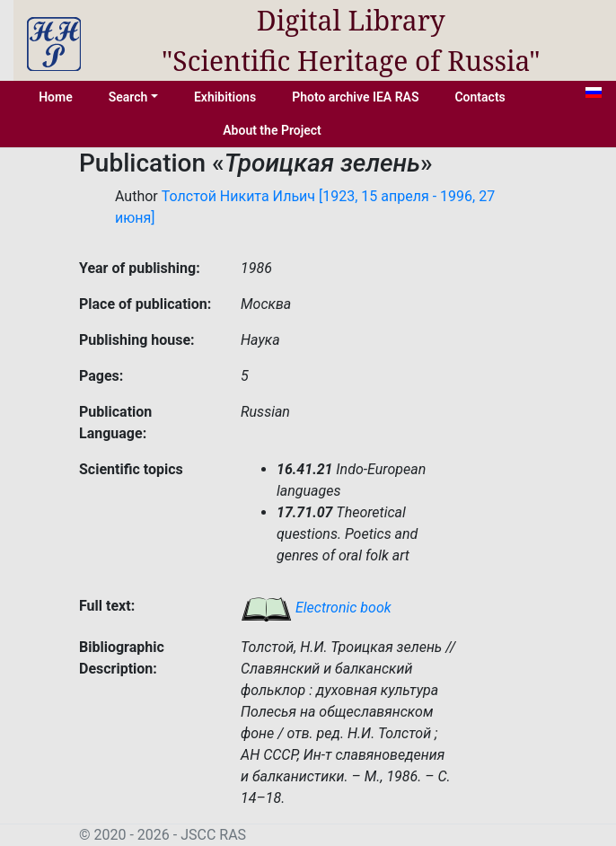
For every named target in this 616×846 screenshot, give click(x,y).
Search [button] (128, 97)
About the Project (272, 130)
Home (56, 97)
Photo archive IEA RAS (355, 97)
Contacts (480, 97)
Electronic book (316, 608)
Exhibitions (225, 97)
